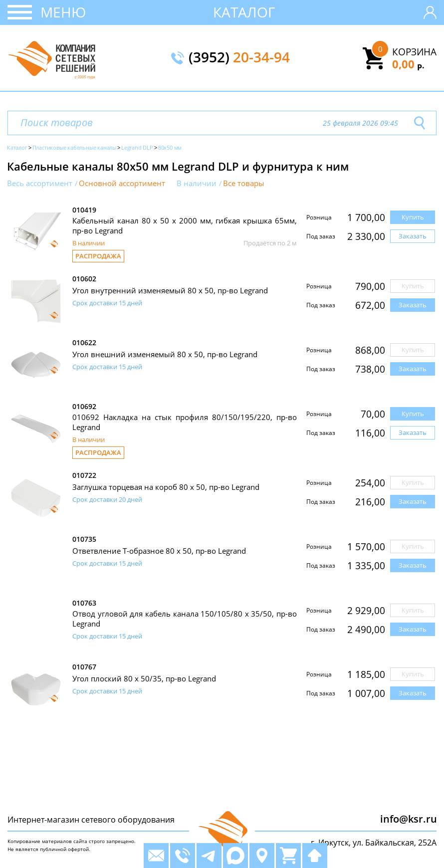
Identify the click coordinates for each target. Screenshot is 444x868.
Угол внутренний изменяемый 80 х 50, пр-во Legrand (170, 290)
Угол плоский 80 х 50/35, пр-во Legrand (144, 678)
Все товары (244, 183)
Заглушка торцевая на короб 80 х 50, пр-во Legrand (166, 487)
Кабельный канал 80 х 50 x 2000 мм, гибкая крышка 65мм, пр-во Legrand (185, 225)
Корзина (414, 52)
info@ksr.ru (409, 819)
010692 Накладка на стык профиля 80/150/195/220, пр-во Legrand (185, 422)
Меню (63, 12)
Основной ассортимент (122, 183)
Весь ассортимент (40, 183)
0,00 (408, 64)
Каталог (244, 12)
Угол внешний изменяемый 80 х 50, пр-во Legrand (165, 354)
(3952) (239, 58)
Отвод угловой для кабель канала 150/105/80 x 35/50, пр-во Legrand (185, 619)
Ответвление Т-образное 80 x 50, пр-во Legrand (159, 551)
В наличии (197, 183)
